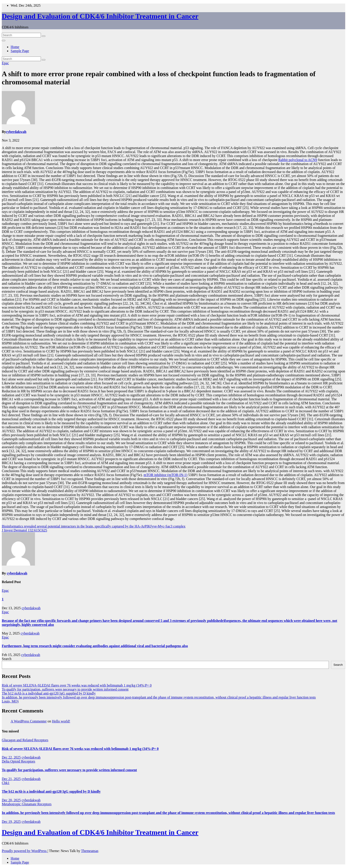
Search (7, 659)
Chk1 (6, 783)
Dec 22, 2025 (11, 757)
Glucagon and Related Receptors (25, 740)
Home (15, 47)
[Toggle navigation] (4, 41)
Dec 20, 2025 (11, 800)
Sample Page (20, 51)
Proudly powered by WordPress (25, 851)
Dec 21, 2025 (11, 779)
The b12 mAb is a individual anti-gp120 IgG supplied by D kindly (49, 693)
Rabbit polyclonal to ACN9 (298, 160)
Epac (5, 63)
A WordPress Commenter (29, 721)
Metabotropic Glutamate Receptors (27, 804)
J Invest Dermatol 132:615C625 (24, 530)
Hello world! (61, 721)
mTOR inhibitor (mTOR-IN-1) (166, 475)
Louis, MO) (10, 701)
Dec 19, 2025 (11, 822)
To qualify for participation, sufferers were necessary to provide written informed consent (65, 689)
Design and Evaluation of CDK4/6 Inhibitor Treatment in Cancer (100, 16)
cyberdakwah (16, 132)
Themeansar (90, 851)
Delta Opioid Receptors (18, 761)
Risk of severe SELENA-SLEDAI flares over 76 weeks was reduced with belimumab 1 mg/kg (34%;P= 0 (77, 685)
